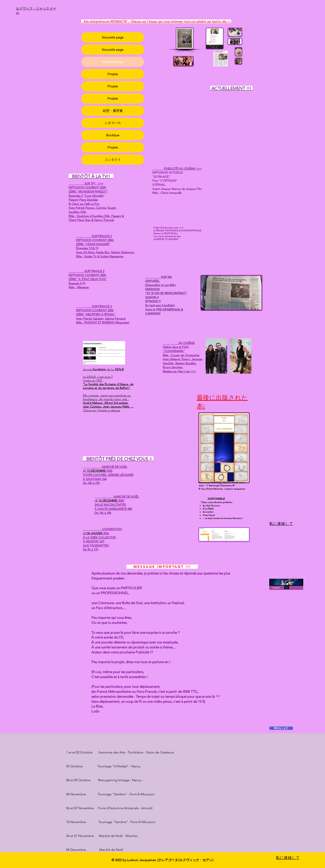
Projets (113, 74)
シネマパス (113, 123)
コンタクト (113, 160)
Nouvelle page (113, 37)
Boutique (113, 135)
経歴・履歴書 (113, 111)
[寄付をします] (281, 728)
